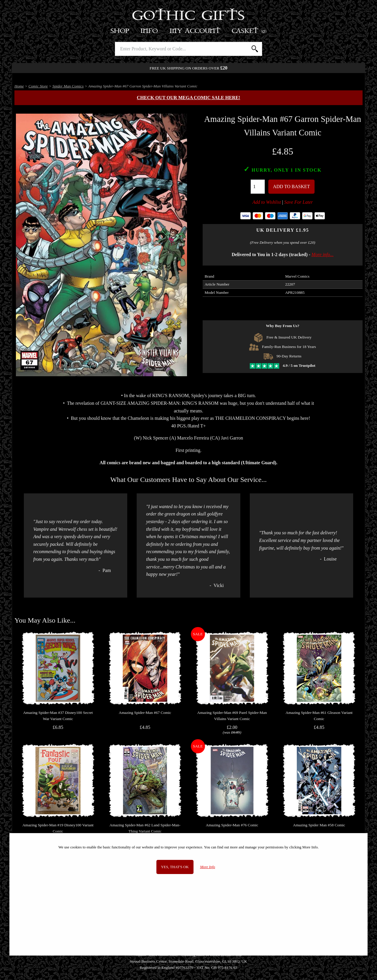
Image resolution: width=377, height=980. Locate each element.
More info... (323, 254)
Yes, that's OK (175, 867)
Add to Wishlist (267, 202)
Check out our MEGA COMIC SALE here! (189, 98)
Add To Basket (292, 186)
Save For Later (299, 202)
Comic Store (38, 86)
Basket (249, 31)
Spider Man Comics (68, 86)
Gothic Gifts (189, 16)
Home (19, 86)
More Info (207, 867)
